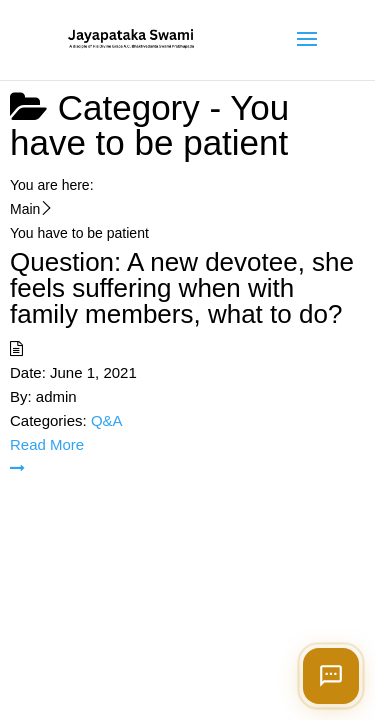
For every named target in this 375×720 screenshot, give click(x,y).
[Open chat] (331, 676)
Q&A (107, 420)
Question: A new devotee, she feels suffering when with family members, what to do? (182, 288)
